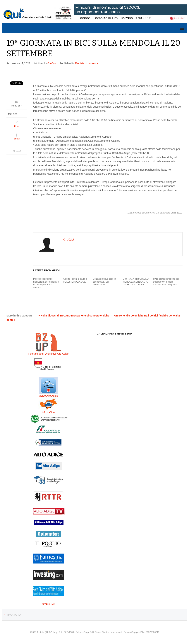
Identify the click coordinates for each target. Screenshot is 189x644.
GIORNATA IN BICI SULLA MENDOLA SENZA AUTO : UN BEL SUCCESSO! (136, 282)
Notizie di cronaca (86, 63)
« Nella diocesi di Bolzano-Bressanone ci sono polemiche (74, 316)
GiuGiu (52, 63)
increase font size (24, 113)
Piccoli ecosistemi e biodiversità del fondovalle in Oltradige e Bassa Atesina (46, 283)
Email (17, 139)
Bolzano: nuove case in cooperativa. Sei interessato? (104, 282)
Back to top (15, 615)
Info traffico (48, 412)
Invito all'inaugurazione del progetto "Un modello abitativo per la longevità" (166, 282)
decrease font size (20, 113)
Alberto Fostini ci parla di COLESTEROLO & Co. (75, 280)
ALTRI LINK (48, 604)
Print (17, 126)
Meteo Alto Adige (48, 396)
